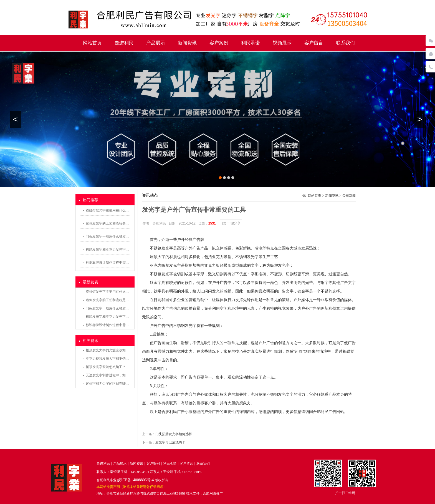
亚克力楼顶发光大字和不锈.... (108, 359)
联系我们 (345, 43)
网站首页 (92, 43)
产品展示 (156, 43)
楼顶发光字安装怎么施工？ (106, 367)
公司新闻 (349, 196)
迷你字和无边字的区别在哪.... (108, 384)
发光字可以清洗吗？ (170, 442)
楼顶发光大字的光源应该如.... (108, 350)
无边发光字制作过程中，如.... (108, 375)
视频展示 (282, 43)
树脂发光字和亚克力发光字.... (108, 250)
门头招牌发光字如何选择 (174, 434)
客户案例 (219, 43)
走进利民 (124, 43)
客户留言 (314, 43)
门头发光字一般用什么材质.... (108, 236)
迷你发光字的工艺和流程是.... (108, 223)
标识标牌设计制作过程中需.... (108, 263)
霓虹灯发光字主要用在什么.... (108, 210)
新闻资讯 (187, 43)
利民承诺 (251, 43)
